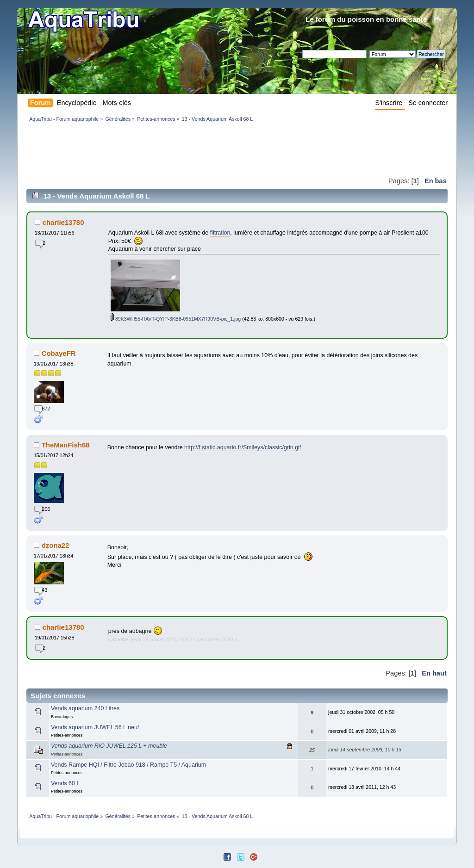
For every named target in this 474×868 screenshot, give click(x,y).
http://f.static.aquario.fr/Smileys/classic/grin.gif (243, 447)
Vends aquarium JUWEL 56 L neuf (95, 727)
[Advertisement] (195, 149)
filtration (220, 233)
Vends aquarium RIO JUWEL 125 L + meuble (109, 746)
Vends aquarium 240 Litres (85, 708)
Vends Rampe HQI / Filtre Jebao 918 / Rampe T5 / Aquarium (128, 765)
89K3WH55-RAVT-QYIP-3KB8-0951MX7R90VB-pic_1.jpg (176, 319)
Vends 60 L (65, 783)
